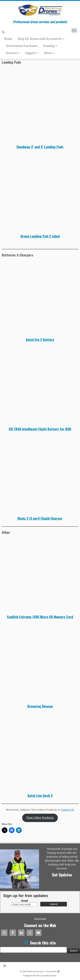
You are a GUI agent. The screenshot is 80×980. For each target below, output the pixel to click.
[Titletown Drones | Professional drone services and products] (40, 10)
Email (25, 901)
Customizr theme (48, 976)
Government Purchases (22, 46)
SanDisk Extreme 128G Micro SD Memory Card (40, 617)
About (49, 53)
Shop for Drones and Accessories (41, 39)
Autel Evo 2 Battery (40, 339)
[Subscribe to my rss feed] (4, 32)
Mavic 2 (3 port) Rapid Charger (40, 518)
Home (8, 39)
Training (50, 46)
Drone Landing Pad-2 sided (40, 236)
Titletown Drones (36, 972)
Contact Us (68, 810)
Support (32, 53)
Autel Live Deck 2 (40, 795)
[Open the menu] (74, 31)
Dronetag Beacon (40, 706)
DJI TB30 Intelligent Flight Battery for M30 (40, 429)
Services (13, 53)
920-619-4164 (40, 919)
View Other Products (40, 818)
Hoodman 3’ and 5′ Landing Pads (40, 147)
